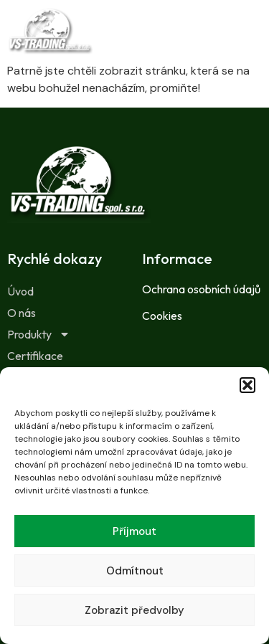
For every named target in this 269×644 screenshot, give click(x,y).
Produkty (39, 334)
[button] (247, 385)
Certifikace (35, 356)
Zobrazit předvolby (134, 610)
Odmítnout (135, 571)
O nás (22, 313)
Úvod (20, 291)
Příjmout (134, 531)
